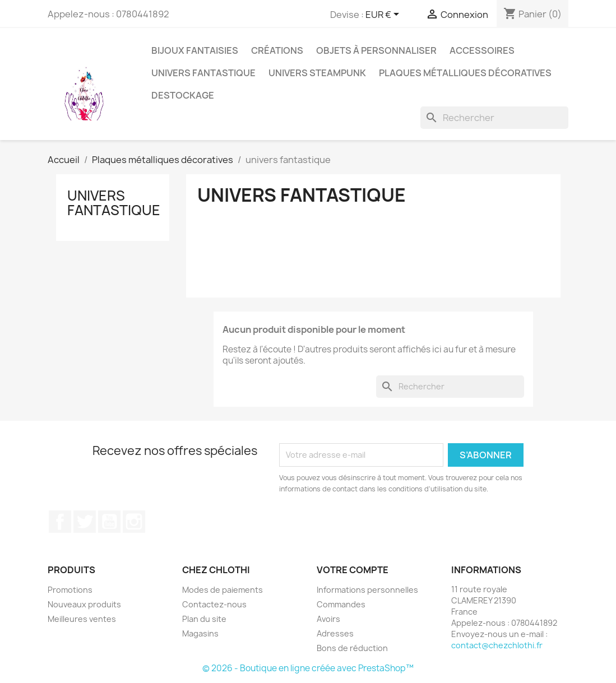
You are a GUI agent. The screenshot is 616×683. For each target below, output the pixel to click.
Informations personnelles (367, 590)
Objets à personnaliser (376, 50)
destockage (183, 95)
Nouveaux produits (84, 604)
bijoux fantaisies (195, 50)
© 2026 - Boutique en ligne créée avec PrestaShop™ (308, 668)
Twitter (85, 522)
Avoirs (328, 619)
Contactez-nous (214, 604)
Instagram (134, 522)
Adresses (335, 633)
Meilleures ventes (82, 619)
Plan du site (204, 619)
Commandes (341, 604)
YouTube (109, 522)
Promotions (70, 590)
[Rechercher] (494, 118)
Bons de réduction (352, 648)
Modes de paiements (223, 590)
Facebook (60, 522)
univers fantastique (203, 73)
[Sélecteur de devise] (384, 15)
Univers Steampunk (317, 73)
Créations (277, 50)
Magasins (200, 633)
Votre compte (353, 570)
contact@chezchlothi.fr (497, 645)
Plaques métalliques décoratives (465, 73)
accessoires (482, 50)
